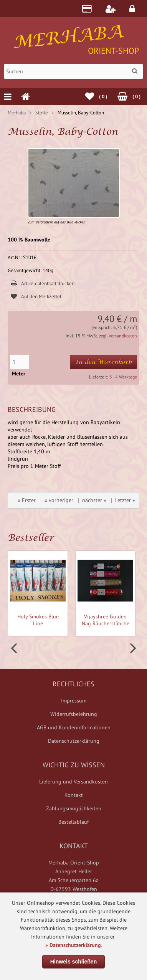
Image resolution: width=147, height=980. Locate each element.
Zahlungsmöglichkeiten (74, 808)
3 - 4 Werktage (123, 377)
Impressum (74, 701)
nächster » (94, 500)
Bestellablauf (73, 822)
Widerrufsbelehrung (74, 714)
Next (132, 648)
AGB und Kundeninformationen (74, 727)
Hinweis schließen (73, 962)
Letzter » (125, 500)
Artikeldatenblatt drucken (48, 283)
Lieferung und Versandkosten (73, 782)
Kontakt (74, 795)
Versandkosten (123, 336)
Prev (15, 648)
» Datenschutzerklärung (73, 945)
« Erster (27, 500)
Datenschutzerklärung (74, 741)
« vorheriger (59, 500)
